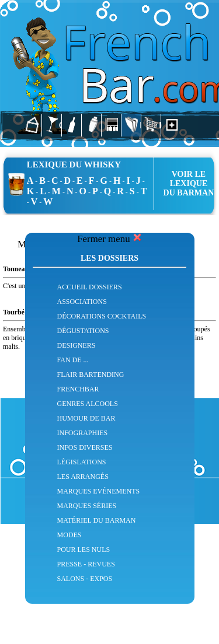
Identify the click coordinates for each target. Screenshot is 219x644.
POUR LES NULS (84, 549)
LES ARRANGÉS (83, 477)
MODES (69, 535)
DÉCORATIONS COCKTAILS (102, 316)
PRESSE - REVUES (86, 564)
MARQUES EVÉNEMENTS (99, 491)
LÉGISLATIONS (82, 462)
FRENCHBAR (78, 389)
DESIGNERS (77, 345)
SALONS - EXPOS (85, 579)
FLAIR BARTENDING (91, 374)
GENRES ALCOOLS (88, 404)
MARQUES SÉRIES (87, 506)
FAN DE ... (73, 360)
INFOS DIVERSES (85, 447)
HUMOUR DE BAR (86, 418)
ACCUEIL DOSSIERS (90, 287)
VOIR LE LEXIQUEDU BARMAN (189, 183)
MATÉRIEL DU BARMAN (97, 520)
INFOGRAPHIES (83, 433)
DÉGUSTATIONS (83, 331)
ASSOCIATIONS (82, 302)
